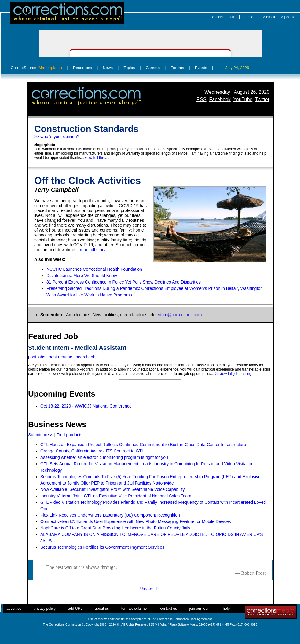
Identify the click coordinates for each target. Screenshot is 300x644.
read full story (93, 250)
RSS (201, 99)
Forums (177, 68)
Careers (153, 68)
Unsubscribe (150, 589)
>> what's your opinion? (57, 137)
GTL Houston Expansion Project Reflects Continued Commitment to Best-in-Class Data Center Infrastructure (143, 445)
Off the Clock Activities (88, 181)
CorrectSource (37, 68)
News (108, 68)
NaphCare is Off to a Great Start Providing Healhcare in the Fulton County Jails (115, 528)
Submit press (41, 435)
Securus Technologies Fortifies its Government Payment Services (102, 547)
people (290, 17)
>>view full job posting (233, 374)
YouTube (243, 99)
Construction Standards (86, 129)
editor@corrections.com (179, 315)
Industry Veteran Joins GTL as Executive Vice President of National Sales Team (116, 496)
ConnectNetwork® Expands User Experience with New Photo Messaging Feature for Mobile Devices (136, 521)
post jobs (37, 357)
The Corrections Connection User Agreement (181, 619)
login (231, 17)
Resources (82, 68)
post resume (60, 357)
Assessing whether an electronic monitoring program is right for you (104, 457)
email (271, 17)
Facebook (220, 99)
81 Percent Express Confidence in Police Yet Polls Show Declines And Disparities (124, 282)
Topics (129, 68)
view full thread (97, 158)
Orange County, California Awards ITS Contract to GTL (92, 451)
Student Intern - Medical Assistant (77, 348)
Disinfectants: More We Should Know (82, 276)
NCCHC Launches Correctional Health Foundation (94, 269)
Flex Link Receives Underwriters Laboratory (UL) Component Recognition (110, 515)
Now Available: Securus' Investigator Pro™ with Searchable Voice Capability (112, 489)
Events (201, 68)
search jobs (87, 357)
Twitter (262, 99)
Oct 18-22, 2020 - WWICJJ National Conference (86, 406)
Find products (70, 435)
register (248, 17)
